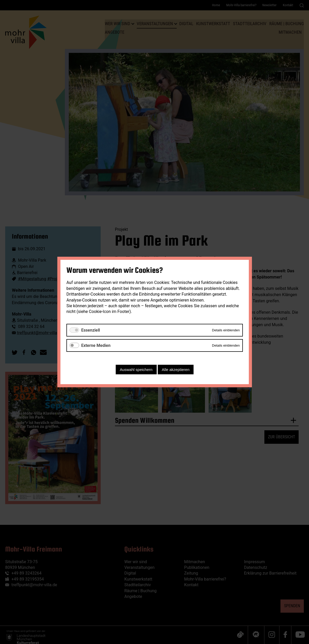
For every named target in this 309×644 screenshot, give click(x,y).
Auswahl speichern (136, 370)
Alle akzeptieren (176, 370)
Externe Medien (96, 345)
